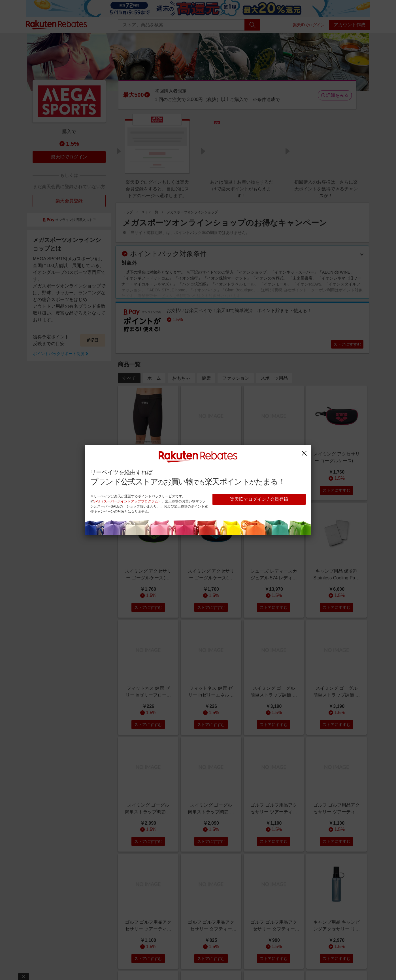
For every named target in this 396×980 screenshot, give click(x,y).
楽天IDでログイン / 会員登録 (259, 499)
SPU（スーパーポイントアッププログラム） (127, 501)
